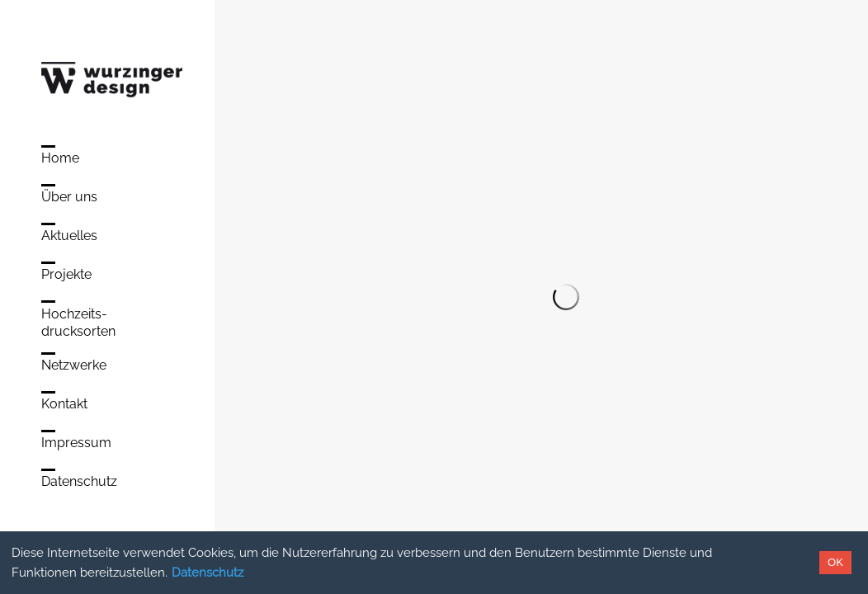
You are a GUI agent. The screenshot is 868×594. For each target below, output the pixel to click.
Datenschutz (208, 573)
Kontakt (64, 404)
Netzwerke (74, 365)
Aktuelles (69, 236)
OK (835, 562)
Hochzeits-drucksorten (78, 323)
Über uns (69, 197)
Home (60, 158)
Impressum (76, 443)
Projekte (66, 274)
